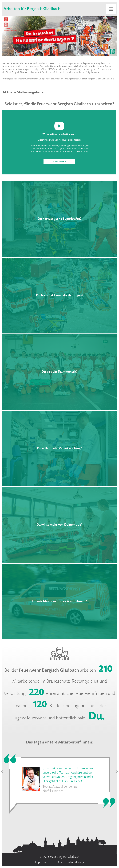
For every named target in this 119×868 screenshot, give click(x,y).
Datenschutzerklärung (77, 152)
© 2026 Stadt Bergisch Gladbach (59, 857)
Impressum (42, 862)
